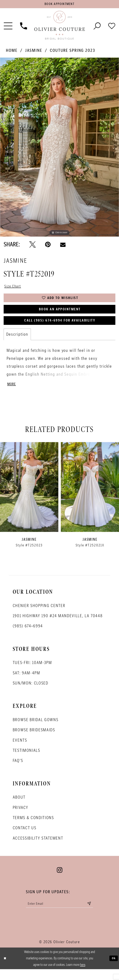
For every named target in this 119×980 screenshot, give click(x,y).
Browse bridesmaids (34, 739)
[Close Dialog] (6, 969)
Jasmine (34, 52)
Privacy (21, 817)
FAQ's (18, 770)
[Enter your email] (60, 914)
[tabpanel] (59, 149)
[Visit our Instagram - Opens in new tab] (60, 879)
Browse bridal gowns (36, 729)
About (19, 807)
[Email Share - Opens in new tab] (63, 246)
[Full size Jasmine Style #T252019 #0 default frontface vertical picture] (59, 149)
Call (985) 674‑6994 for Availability (60, 328)
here (83, 976)
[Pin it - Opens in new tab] (48, 246)
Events (20, 750)
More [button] (12, 393)
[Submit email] (94, 914)
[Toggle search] (97, 27)
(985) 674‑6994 (28, 635)
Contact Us (25, 837)
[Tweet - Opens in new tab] (32, 246)
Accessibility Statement (38, 848)
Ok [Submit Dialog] (113, 969)
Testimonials (27, 760)
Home (12, 52)
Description (17, 342)
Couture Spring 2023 (73, 52)
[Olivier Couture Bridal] (59, 27)
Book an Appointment (60, 315)
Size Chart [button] (14, 288)
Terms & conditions (33, 827)
